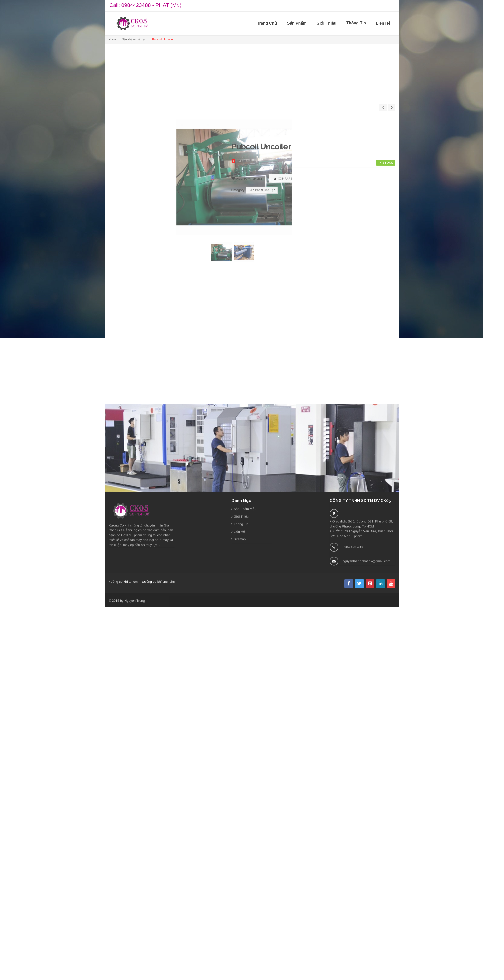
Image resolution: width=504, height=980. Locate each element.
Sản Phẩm (297, 23)
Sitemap (240, 615)
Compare (285, 345)
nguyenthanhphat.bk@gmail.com (366, 637)
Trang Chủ (267, 23)
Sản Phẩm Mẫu (245, 585)
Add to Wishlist (249, 345)
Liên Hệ (383, 23)
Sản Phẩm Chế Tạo (134, 39)
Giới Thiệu (327, 23)
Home (112, 39)
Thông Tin (356, 23)
